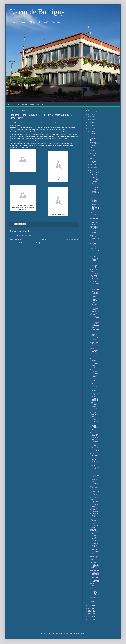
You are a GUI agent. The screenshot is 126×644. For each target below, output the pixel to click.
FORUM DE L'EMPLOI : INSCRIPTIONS (94, 565)
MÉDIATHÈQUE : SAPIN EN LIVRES (94, 316)
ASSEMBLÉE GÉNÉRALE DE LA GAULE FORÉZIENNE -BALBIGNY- (94, 248)
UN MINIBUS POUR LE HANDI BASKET (94, 230)
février (92, 167)
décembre (93, 134)
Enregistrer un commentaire (22, 235)
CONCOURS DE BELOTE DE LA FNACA (94, 387)
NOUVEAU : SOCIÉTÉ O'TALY (94, 558)
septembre (93, 146)
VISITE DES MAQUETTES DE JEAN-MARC (94, 517)
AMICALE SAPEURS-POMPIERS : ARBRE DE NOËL (94, 406)
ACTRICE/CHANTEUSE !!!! (94, 428)
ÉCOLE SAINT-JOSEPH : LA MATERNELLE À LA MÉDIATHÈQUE (94, 204)
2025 (90, 117)
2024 (90, 120)
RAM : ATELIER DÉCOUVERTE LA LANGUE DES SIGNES (94, 375)
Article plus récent (16, 239)
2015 (90, 617)
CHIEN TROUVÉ (94, 585)
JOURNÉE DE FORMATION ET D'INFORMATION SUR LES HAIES (94, 307)
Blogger (82, 633)
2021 (90, 128)
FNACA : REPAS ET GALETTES (94, 526)
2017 (90, 611)
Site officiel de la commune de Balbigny (31, 104)
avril (92, 162)
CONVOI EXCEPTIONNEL (94, 475)
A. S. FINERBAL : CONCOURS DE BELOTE (94, 491)
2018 (90, 608)
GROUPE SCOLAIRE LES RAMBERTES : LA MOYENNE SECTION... (94, 535)
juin (91, 156)
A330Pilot (69, 633)
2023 (90, 123)
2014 (90, 620)
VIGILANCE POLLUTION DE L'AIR (94, 593)
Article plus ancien (72, 239)
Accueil (10, 104)
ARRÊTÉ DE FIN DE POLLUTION (94, 238)
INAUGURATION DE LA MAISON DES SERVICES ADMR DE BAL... (94, 418)
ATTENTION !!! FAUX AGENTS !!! (94, 344)
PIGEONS (93, 588)
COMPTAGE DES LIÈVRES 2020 (94, 222)
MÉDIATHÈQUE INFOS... (94, 510)
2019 (90, 605)
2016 (90, 614)
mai (91, 159)
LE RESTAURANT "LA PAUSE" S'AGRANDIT (94, 190)
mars (92, 164)
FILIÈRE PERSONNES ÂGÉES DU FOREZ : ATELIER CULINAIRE (94, 325)
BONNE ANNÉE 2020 (93, 599)
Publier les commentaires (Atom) (29, 243)
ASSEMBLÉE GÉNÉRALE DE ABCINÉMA (94, 448)
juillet (92, 153)
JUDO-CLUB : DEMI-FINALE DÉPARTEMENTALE (94, 397)
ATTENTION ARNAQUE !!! (94, 552)
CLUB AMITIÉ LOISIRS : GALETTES (94, 545)
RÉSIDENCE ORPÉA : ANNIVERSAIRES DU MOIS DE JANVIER (94, 274)
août (92, 150)
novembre (93, 138)
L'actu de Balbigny (37, 12)
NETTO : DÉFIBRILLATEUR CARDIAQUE (94, 352)
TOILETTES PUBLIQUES (94, 214)
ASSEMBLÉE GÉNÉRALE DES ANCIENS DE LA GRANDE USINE (94, 262)
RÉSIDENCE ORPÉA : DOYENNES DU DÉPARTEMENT (94, 502)
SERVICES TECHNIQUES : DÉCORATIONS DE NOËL (94, 363)
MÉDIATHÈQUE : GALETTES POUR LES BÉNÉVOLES (94, 466)
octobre (93, 143)
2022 (90, 125)
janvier (92, 170)
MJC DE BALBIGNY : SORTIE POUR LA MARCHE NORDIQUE (94, 438)
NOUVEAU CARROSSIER (94, 283)
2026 (90, 114)
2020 (90, 131)
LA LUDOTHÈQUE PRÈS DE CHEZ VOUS (94, 336)
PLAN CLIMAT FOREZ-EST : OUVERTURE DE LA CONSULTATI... (94, 178)
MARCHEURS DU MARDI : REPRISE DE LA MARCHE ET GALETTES (94, 576)
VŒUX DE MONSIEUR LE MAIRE (94, 457)
